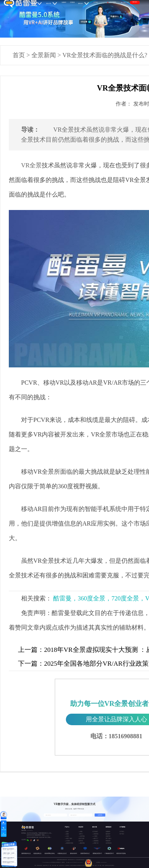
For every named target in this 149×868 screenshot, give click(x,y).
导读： (30, 130)
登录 (124, 2)
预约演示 (135, 2)
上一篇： (31, 650)
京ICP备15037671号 (70, 862)
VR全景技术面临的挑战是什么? (105, 55)
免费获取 (100, 815)
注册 (128, 2)
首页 (19, 55)
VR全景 (31, 165)
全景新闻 (44, 55)
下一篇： (31, 664)
